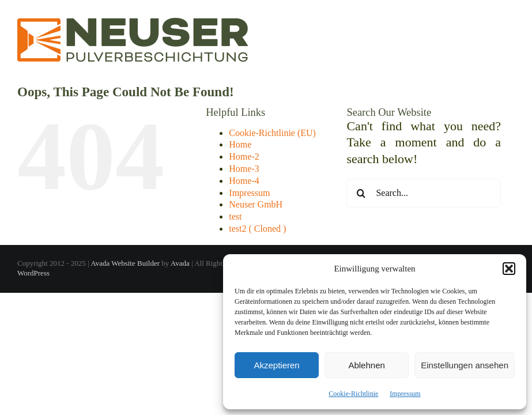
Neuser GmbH (256, 204)
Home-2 (244, 156)
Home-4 (244, 181)
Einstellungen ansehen (465, 365)
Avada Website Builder (125, 263)
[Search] (361, 193)
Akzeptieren (276, 365)
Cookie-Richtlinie (353, 394)
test (235, 216)
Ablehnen (366, 365)
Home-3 (244, 169)
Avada (180, 263)
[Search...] (424, 193)
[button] (509, 269)
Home (240, 144)
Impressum (405, 394)
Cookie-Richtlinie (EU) (272, 133)
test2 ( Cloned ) (257, 229)
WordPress (33, 273)
